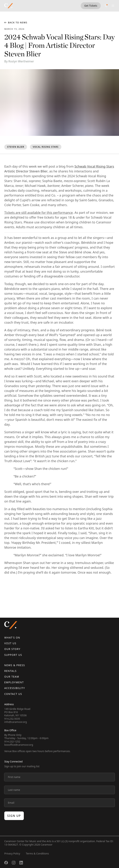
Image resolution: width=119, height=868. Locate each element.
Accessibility (15, 688)
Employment (14, 682)
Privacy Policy (12, 853)
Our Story (12, 649)
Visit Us (10, 643)
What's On (12, 638)
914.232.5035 (12, 719)
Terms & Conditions (37, 853)
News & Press (15, 665)
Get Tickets (91, 6)
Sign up (14, 816)
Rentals (10, 671)
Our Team (12, 677)
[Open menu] (113, 6)
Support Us (13, 655)
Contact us (13, 694)
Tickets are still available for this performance (39, 213)
